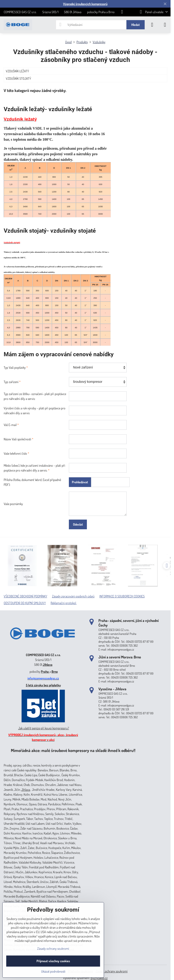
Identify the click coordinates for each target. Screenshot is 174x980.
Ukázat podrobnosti (53, 971)
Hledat (136, 25)
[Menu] (165, 25)
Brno (55, 671)
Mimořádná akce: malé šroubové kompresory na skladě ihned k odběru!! (73, 750)
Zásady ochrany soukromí (112, 971)
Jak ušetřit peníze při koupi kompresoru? (44, 728)
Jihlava (48, 665)
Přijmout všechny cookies (53, 961)
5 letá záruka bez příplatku (43, 685)
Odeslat (78, 524)
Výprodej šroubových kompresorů (85, 4)
